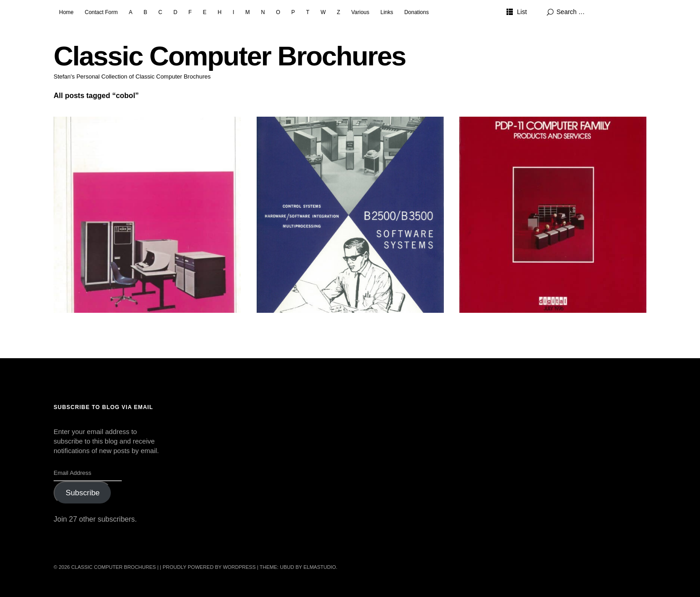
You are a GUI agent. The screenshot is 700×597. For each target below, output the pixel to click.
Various (360, 12)
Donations (417, 12)
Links (387, 12)
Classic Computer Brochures (230, 56)
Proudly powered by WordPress (209, 567)
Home (66, 12)
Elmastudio (320, 567)
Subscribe (82, 493)
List (522, 12)
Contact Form (101, 12)
